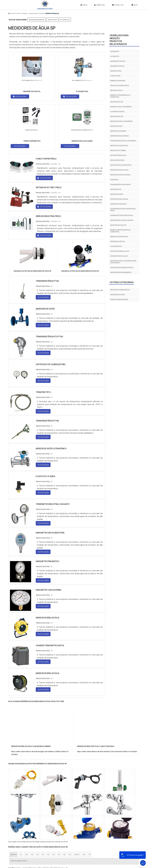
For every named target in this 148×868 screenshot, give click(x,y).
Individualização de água (120, 86)
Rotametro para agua (118, 155)
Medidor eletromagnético (120, 290)
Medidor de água (116, 90)
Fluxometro (115, 56)
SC (48, 806)
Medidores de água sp (118, 225)
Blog (135, 5)
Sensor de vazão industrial (120, 175)
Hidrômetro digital (117, 66)
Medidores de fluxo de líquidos (122, 220)
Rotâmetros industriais (119, 199)
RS (54, 806)
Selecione (13, 806)
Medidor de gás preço (118, 131)
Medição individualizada (119, 170)
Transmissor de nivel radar (120, 184)
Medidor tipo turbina (118, 150)
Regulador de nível (117, 160)
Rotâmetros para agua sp (120, 251)
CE (70, 806)
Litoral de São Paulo (86, 827)
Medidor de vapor (117, 194)
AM (84, 806)
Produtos (118, 5)
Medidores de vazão (118, 295)
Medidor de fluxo (117, 102)
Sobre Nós (99, 5)
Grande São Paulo (70, 827)
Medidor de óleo (116, 126)
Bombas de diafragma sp (37, 20)
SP (37, 806)
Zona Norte (27, 827)
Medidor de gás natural (119, 146)
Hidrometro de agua (118, 61)
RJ (21, 806)
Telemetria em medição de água (122, 268)
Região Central (15, 827)
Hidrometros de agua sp (119, 256)
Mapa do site (122, 849)
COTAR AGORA (20, 96)
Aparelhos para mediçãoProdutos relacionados (119, 40)
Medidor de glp (116, 189)
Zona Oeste (38, 827)
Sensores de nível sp (118, 241)
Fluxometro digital (117, 112)
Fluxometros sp (65, 20)
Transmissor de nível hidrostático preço (123, 210)
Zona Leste (58, 827)
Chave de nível (115, 76)
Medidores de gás (117, 116)
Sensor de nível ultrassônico (121, 107)
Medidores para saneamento (121, 272)
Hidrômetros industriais (119, 136)
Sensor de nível (52, 20)
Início (84, 5)
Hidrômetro (115, 51)
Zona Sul (48, 827)
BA (64, 806)
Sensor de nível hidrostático (121, 165)
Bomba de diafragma (118, 81)
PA (90, 806)
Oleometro (114, 180)
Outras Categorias (122, 282)
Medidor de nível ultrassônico (121, 121)
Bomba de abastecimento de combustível (120, 231)
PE (59, 806)
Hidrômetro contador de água (122, 215)
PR (43, 806)
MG (27, 806)
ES (32, 806)
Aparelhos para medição (119, 299)
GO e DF (77, 806)
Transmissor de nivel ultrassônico (123, 141)
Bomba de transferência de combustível (120, 96)
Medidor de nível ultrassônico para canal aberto (123, 262)
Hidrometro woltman (118, 204)
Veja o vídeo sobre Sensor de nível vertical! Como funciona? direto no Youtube (107, 703)
